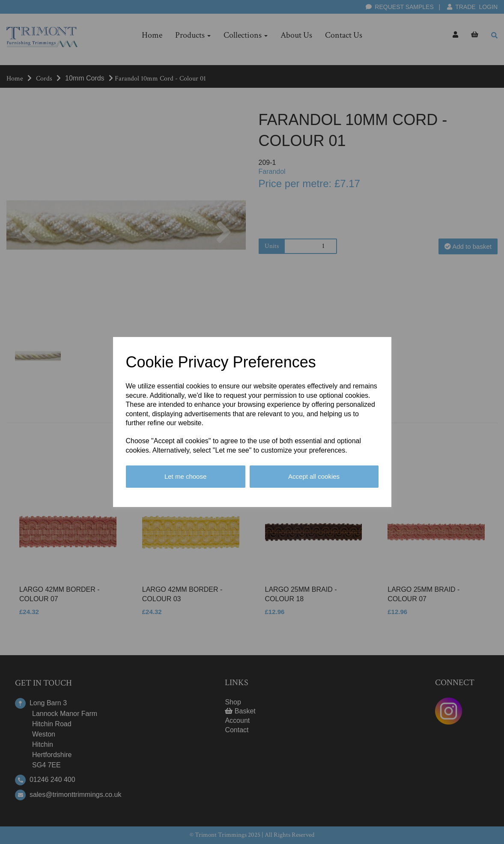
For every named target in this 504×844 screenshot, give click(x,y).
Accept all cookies (314, 476)
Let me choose (185, 476)
